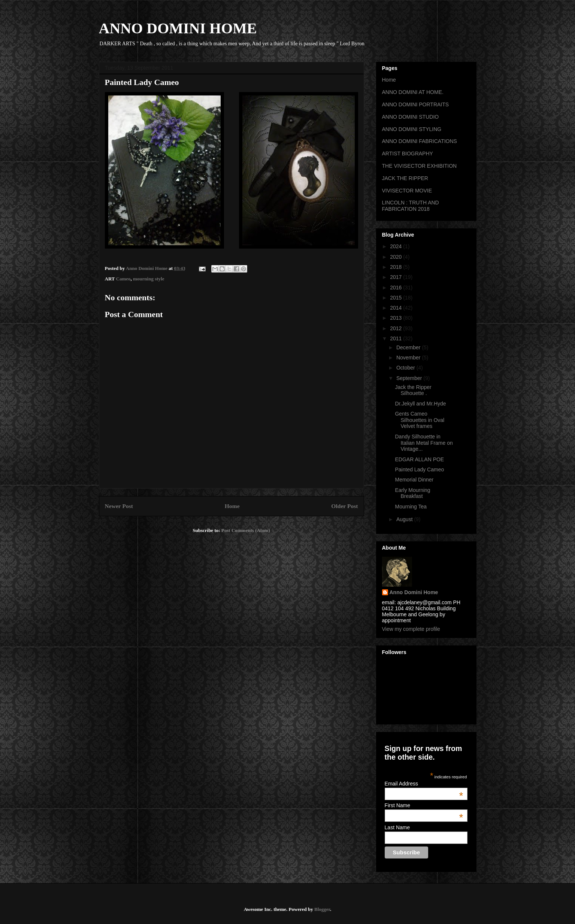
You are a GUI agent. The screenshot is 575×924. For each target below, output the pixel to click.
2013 (397, 318)
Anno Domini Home (414, 592)
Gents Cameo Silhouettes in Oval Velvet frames (420, 420)
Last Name (397, 827)
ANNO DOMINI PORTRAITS (416, 104)
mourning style (149, 279)
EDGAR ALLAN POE (419, 459)
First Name (424, 805)
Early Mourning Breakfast (412, 493)
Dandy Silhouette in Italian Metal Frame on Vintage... (424, 443)
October (406, 368)
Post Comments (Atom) (246, 530)
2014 (397, 308)
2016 (397, 288)
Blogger (322, 909)
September (410, 378)
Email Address (424, 784)
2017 (397, 277)
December (409, 347)
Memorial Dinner (414, 480)
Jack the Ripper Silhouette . (413, 390)
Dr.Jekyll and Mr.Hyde (420, 404)
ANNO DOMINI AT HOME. (413, 92)
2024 (397, 246)
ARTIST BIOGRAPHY (408, 154)
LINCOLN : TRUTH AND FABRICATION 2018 (411, 206)
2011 (397, 338)
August (405, 519)
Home (232, 506)
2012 (397, 328)
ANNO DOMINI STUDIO (411, 117)
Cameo (123, 279)
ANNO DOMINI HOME (178, 28)
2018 (397, 267)
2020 (397, 257)
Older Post (344, 506)
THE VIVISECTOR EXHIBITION (420, 166)
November (409, 358)
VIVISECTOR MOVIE (407, 191)
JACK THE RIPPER (405, 178)
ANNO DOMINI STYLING (412, 129)
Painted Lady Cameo (419, 469)
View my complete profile (411, 629)
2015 (397, 298)
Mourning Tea (411, 507)
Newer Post (119, 506)
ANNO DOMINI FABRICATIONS (420, 141)
